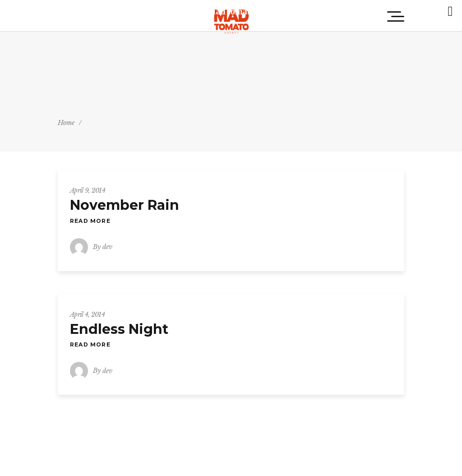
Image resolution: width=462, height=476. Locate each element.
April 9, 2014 (88, 190)
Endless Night (119, 329)
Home (66, 123)
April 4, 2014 (87, 314)
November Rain (125, 205)
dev (107, 247)
